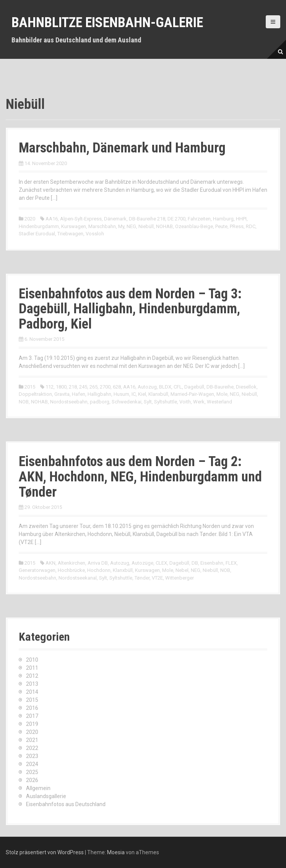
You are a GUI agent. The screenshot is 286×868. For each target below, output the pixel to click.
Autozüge (142, 563)
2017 (32, 716)
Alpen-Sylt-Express (81, 219)
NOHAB (164, 226)
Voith (185, 402)
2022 (32, 748)
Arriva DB (98, 563)
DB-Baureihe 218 (147, 219)
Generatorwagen (37, 570)
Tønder (142, 578)
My (121, 226)
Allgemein (38, 788)
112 (50, 387)
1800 (61, 387)
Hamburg (223, 219)
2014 (32, 692)
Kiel (142, 394)
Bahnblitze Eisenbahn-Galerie (107, 23)
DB (195, 563)
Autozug (147, 387)
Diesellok (246, 387)
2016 (32, 708)
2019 (32, 724)
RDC (251, 226)
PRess (237, 226)
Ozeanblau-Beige (194, 226)
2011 (32, 668)
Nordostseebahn (69, 402)
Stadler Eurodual (37, 234)
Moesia (116, 852)
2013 (32, 684)
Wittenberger (180, 578)
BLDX (165, 387)
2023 (32, 756)
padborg (100, 402)
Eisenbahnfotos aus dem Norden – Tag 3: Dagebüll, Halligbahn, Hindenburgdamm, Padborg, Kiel (130, 309)
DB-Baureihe (220, 387)
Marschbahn (102, 226)
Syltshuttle (166, 402)
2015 (30, 387)
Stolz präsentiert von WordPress (45, 852)
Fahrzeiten (199, 219)
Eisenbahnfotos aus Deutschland (66, 804)
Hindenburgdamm (39, 226)
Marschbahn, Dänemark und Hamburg (122, 148)
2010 (32, 660)
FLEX (231, 563)
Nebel (182, 570)
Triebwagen (70, 234)
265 (93, 387)
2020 (30, 219)
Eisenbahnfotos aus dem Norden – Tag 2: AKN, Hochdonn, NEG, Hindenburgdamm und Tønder (140, 477)
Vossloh (95, 234)
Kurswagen (74, 226)
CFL (178, 387)
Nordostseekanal (78, 578)
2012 (32, 676)
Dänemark (115, 219)
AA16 (52, 219)
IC (134, 394)
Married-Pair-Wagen (192, 394)
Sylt (148, 402)
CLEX (161, 563)
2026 (32, 780)
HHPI (241, 219)
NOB (24, 402)
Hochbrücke (71, 570)
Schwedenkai (127, 402)
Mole (222, 394)
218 (73, 387)
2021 (32, 740)
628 (117, 387)
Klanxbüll (158, 394)
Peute (221, 226)
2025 (32, 772)
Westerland (219, 402)
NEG (131, 226)
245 (83, 387)
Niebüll (146, 226)
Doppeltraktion (35, 394)
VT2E (157, 578)
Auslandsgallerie (46, 796)
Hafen (79, 394)
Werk (199, 402)
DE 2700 (176, 219)
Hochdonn (99, 570)
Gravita (62, 394)
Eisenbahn (212, 563)
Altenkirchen (71, 563)
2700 (105, 387)
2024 (32, 764)
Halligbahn (99, 394)
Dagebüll (194, 387)
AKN (50, 563)
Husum (121, 394)
